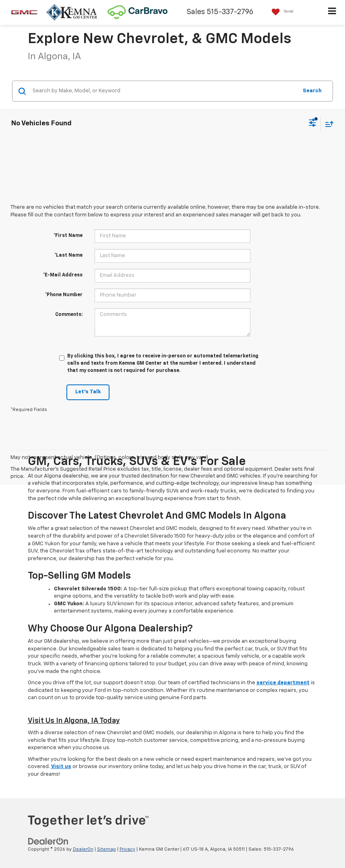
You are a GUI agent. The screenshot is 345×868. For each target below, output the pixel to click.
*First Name (68, 236)
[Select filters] (313, 124)
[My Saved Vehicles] (281, 12)
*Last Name (68, 255)
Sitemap (106, 849)
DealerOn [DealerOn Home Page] (83, 849)
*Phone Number (64, 295)
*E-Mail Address (63, 275)
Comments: (69, 315)
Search (312, 91)
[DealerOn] (48, 841)
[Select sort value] (327, 124)
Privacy (127, 849)
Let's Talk (88, 392)
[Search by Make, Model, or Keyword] (164, 91)
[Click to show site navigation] (332, 12)
